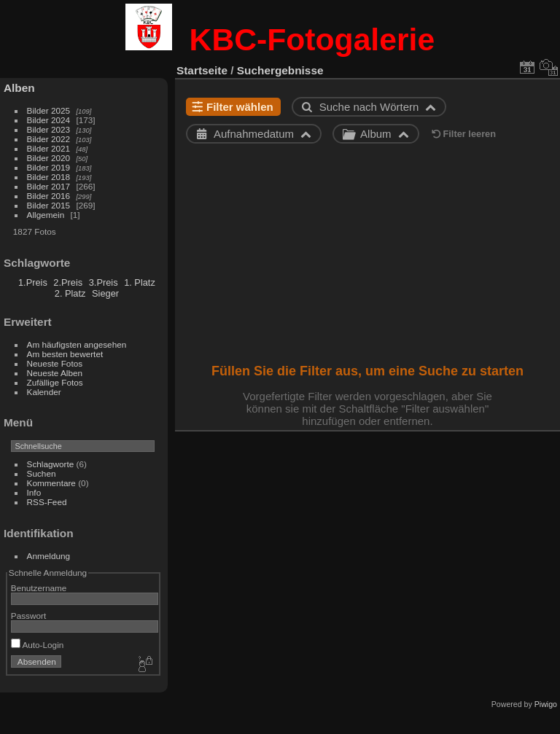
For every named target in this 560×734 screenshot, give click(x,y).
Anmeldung (49, 556)
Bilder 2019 (49, 167)
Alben (19, 88)
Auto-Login (38, 645)
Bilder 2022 (49, 139)
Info (34, 492)
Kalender (44, 392)
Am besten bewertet (65, 354)
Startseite (202, 70)
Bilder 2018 (49, 177)
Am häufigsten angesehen (77, 344)
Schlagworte (51, 464)
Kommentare (51, 483)
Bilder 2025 (49, 110)
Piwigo (546, 704)
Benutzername (39, 588)
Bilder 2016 (49, 196)
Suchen (42, 473)
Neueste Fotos (55, 363)
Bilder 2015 (49, 205)
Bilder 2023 (49, 129)
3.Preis (104, 282)
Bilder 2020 (49, 158)
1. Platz (140, 282)
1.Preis (33, 282)
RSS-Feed (47, 502)
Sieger (105, 293)
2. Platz (70, 293)
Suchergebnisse (280, 70)
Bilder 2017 (49, 186)
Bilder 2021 (49, 148)
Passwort (28, 616)
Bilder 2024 (49, 120)
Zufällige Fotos (55, 382)
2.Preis (68, 282)
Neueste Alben (55, 373)
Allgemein (46, 215)
